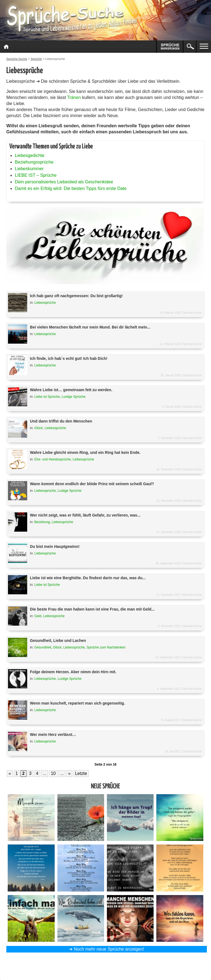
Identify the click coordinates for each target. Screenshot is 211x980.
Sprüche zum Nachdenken (106, 647)
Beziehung (42, 522)
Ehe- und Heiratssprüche (53, 459)
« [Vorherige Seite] (10, 773)
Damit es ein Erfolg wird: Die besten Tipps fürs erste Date (71, 188)
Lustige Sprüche (73, 397)
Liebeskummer (29, 169)
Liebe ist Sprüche (47, 397)
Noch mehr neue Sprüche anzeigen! (109, 949)
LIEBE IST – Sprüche (36, 175)
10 (53, 773)
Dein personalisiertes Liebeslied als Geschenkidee (64, 182)
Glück (39, 428)
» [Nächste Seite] (69, 773)
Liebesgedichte (30, 155)
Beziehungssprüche (34, 162)
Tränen (74, 97)
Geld (38, 616)
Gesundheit (43, 647)
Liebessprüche (45, 303)
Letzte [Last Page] (81, 773)
